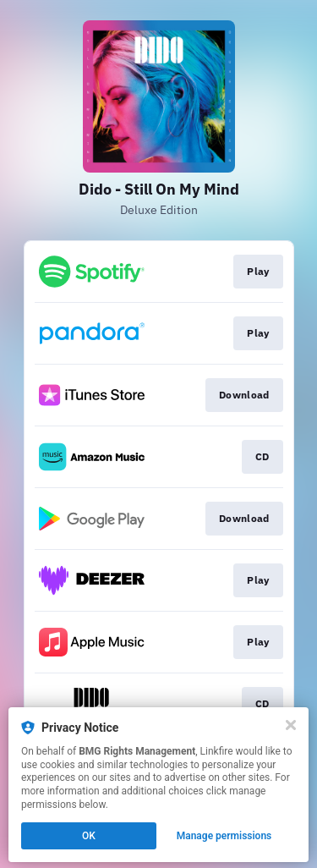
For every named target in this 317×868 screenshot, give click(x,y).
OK (89, 836)
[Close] (291, 725)
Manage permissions (224, 836)
